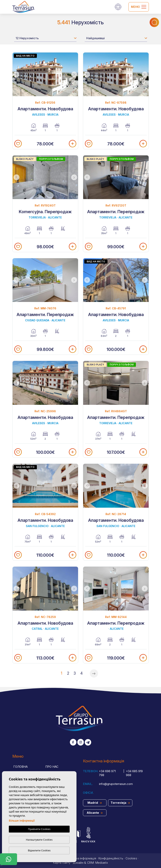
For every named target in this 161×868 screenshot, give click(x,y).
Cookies (131, 858)
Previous (16, 74)
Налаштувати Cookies (39, 840)
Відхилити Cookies (39, 850)
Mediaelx (102, 863)
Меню (139, 7)
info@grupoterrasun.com (116, 784)
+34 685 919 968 (134, 773)
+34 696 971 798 (107, 773)
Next (74, 74)
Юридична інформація (80, 858)
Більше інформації (22, 821)
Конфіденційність (111, 858)
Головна (20, 767)
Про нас (52, 767)
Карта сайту (62, 863)
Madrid (95, 803)
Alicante (95, 813)
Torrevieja (120, 803)
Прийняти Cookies (39, 829)
